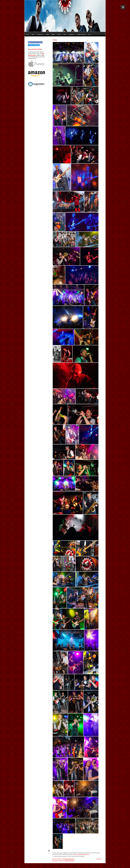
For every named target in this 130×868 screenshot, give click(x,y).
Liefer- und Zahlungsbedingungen (81, 854)
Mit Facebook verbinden (35, 42)
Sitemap (61, 861)
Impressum (55, 859)
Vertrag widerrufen (69, 861)
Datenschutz (55, 861)
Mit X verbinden (34, 45)
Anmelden (99, 859)
